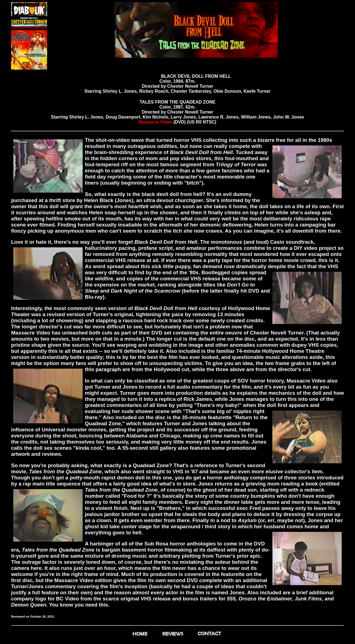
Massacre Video (155, 122)
